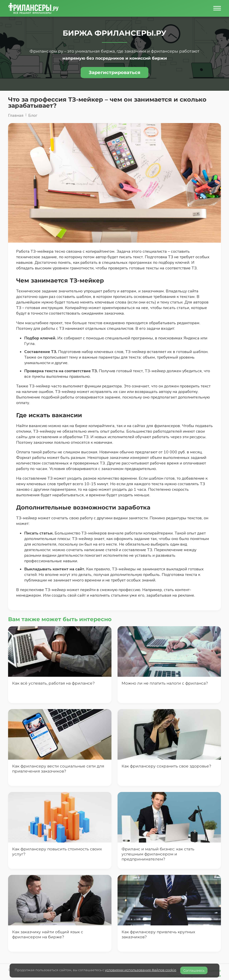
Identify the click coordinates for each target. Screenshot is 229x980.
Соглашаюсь (194, 970)
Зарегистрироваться (114, 73)
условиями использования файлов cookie (141, 970)
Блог (33, 115)
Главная (16, 115)
